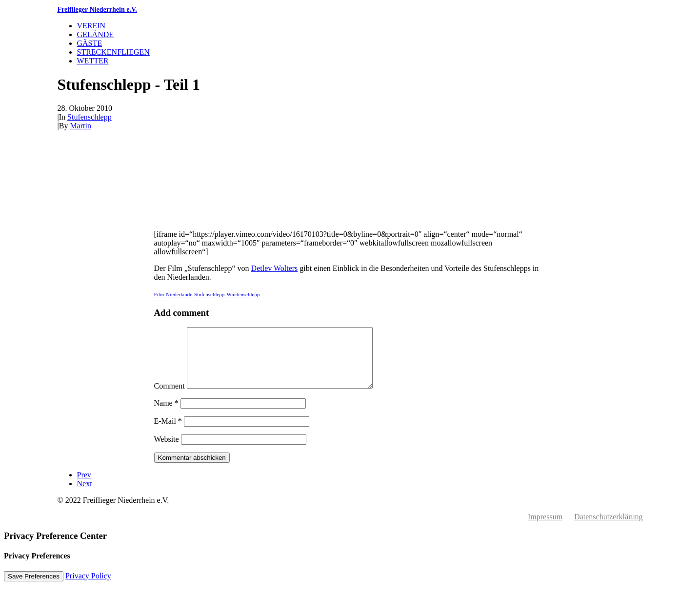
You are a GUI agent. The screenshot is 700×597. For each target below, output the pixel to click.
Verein (91, 26)
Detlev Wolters (275, 268)
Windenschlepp (243, 294)
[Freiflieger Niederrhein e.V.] (350, 10)
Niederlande (179, 294)
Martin (80, 126)
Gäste (90, 43)
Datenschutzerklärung (608, 528)
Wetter (93, 61)
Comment (170, 398)
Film (159, 294)
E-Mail (168, 433)
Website (167, 451)
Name (166, 415)
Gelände (96, 34)
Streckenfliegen (113, 52)
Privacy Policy (88, 587)
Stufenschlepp (90, 117)
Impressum (545, 528)
